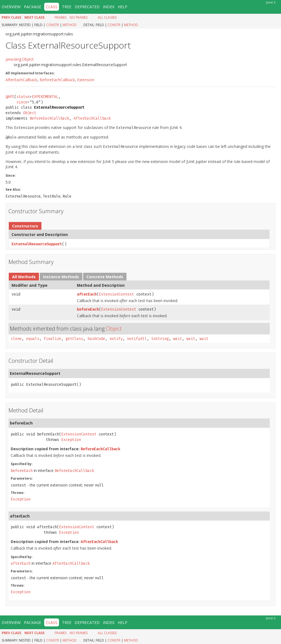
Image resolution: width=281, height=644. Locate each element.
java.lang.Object (20, 59)
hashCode (96, 339)
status (23, 97)
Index (109, 7)
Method (70, 25)
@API (10, 97)
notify (116, 339)
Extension (86, 80)
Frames (61, 17)
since (22, 102)
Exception (71, 440)
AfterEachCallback (21, 80)
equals (33, 339)
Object (30, 113)
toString (160, 339)
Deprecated (87, 7)
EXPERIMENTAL (45, 97)
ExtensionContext (116, 294)
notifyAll (137, 339)
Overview (11, 7)
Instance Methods (61, 277)
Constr (53, 25)
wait (178, 339)
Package (33, 7)
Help (123, 7)
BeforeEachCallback (57, 80)
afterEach (87, 294)
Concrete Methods (105, 277)
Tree (67, 7)
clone (16, 339)
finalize (52, 339)
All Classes (107, 17)
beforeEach (88, 309)
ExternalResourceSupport (37, 244)
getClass (74, 339)
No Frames (79, 17)
